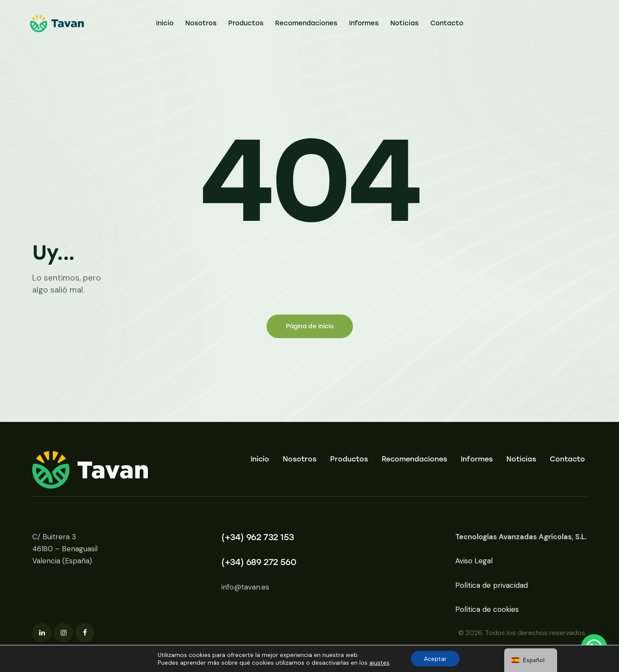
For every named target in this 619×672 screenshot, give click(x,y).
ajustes (379, 663)
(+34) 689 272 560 (259, 562)
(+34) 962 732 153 (257, 537)
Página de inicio (310, 326)
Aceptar (435, 659)
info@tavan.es (245, 587)
